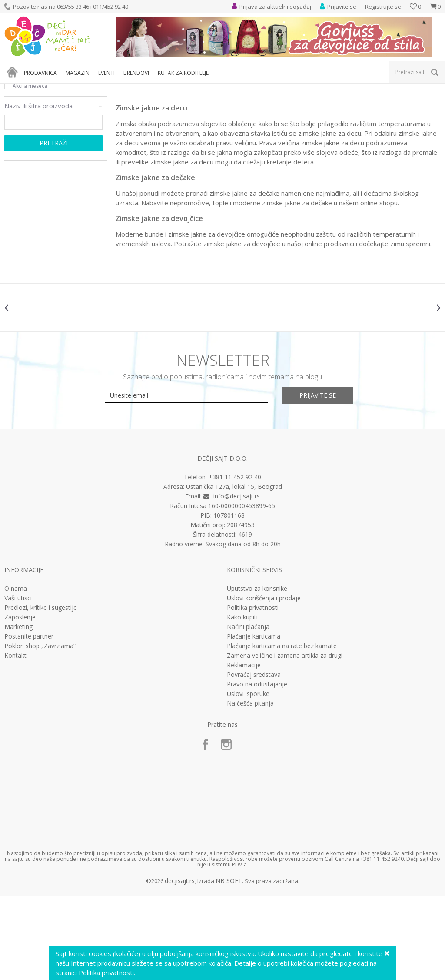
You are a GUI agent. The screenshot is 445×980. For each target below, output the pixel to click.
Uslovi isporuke (248, 777)
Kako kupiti (242, 701)
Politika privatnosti (253, 691)
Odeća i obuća (80, 89)
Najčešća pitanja (250, 787)
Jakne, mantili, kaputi (172, 89)
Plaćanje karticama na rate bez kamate (282, 729)
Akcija (20, 149)
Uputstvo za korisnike (257, 672)
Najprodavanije (32, 138)
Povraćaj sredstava (254, 758)
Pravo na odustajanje (257, 768)
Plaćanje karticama (254, 720)
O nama (16, 672)
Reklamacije (244, 749)
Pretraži (54, 226)
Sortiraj (392, 103)
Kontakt (15, 739)
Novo (19, 159)
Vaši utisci (18, 682)
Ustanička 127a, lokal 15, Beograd (234, 570)
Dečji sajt (15, 89)
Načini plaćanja (248, 710)
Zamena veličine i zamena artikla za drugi (285, 739)
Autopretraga (353, 103)
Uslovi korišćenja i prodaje (264, 682)
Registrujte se (383, 7)
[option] (41, 391)
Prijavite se (318, 479)
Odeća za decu (123, 89)
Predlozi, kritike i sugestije (41, 691)
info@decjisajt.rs (237, 580)
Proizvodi (44, 89)
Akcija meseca (30, 169)
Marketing (18, 710)
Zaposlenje (20, 701)
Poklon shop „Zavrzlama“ (40, 729)
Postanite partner (29, 720)
